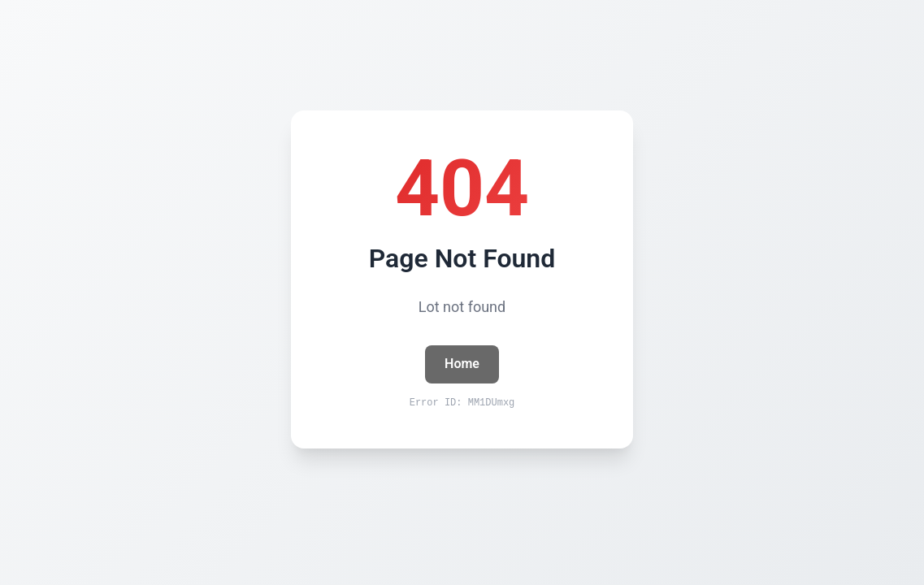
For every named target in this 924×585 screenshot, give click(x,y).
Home (462, 364)
